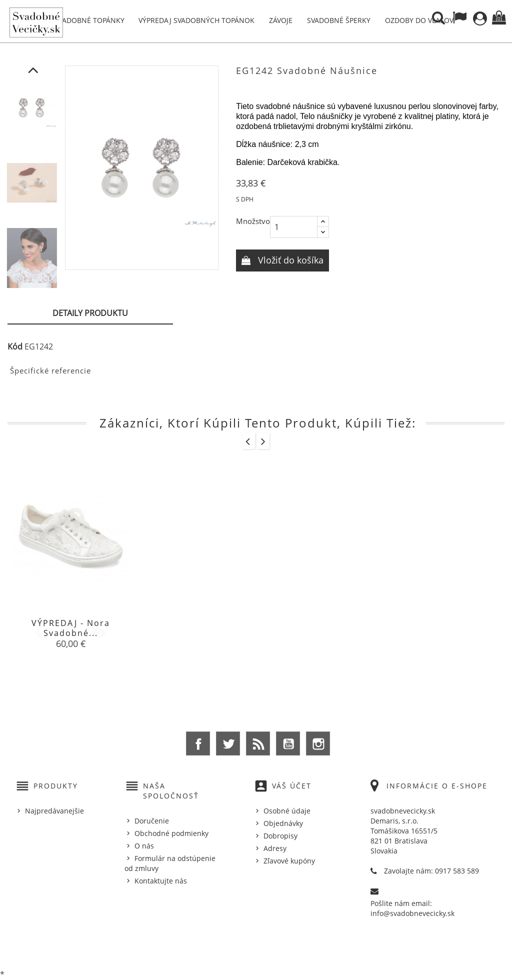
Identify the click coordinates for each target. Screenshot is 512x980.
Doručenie (152, 821)
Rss (258, 743)
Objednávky (283, 823)
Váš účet (292, 786)
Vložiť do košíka (289, 260)
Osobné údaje (287, 811)
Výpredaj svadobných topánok (196, 20)
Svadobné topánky (89, 20)
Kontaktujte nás (161, 881)
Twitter (228, 743)
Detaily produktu (90, 313)
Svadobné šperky (339, 20)
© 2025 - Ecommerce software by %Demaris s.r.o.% (256, 946)
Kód (15, 346)
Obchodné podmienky (171, 833)
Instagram (318, 743)
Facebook (198, 743)
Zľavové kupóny (289, 861)
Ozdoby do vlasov (419, 20)
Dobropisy (280, 836)
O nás (144, 846)
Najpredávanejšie (54, 811)
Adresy (275, 848)
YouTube (288, 743)
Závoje (281, 20)
